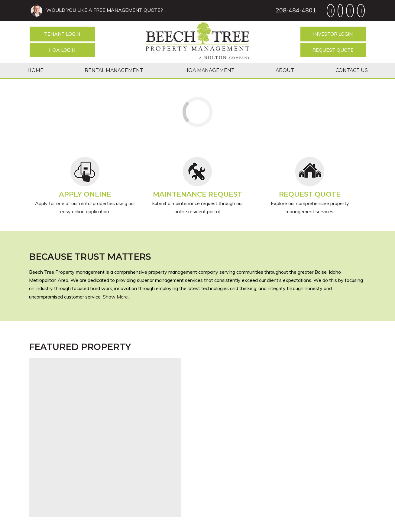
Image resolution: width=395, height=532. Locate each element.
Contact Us (352, 70)
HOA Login (62, 50)
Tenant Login (62, 34)
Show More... (117, 297)
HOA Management (209, 70)
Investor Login (333, 34)
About (285, 70)
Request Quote (333, 50)
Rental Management (114, 70)
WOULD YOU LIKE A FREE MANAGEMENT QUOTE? (103, 10)
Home (36, 70)
